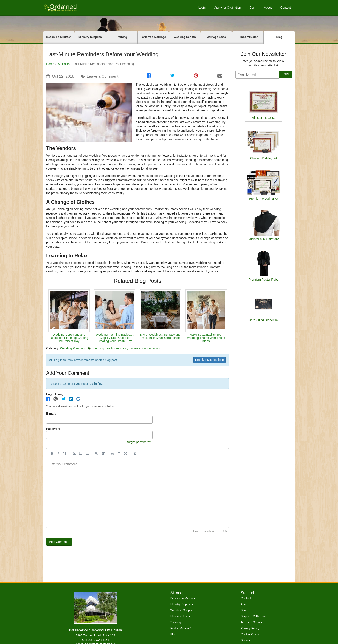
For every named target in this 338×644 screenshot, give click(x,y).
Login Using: (55, 395)
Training (122, 37)
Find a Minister (248, 37)
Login (202, 8)
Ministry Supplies (90, 37)
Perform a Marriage (153, 37)
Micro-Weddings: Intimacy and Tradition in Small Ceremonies (160, 336)
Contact (286, 8)
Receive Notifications (208, 360)
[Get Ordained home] (60, 7)
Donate (245, 640)
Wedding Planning (72, 348)
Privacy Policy (250, 628)
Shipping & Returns (254, 616)
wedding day (101, 348)
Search (245, 610)
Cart (252, 8)
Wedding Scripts (185, 37)
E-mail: (51, 414)
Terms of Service (252, 622)
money (133, 348)
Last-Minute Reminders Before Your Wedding (102, 54)
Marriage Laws (216, 37)
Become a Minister (59, 37)
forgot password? (138, 443)
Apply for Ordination (228, 8)
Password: (54, 429)
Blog (279, 37)
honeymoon (119, 348)
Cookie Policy (250, 634)
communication (149, 348)
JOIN (285, 74)
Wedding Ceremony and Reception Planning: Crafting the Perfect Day (69, 338)
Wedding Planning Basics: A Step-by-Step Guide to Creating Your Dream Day (115, 338)
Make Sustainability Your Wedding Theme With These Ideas (206, 338)
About (268, 8)
